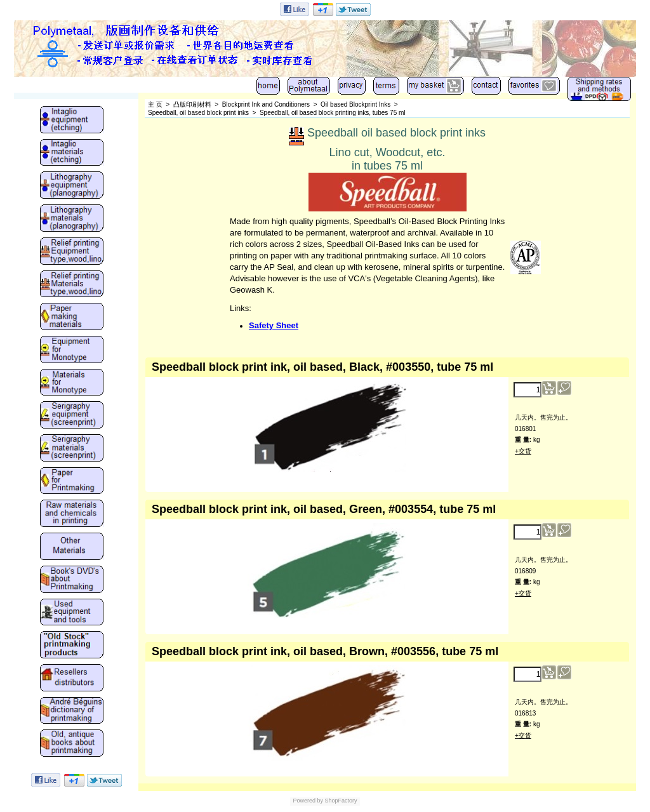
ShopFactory (340, 801)
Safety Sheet (274, 325)
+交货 (523, 451)
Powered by (308, 801)
